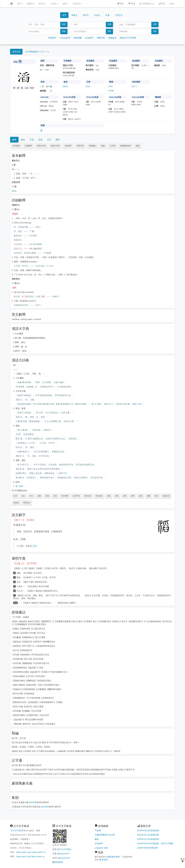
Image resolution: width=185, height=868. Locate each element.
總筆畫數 (78, 38)
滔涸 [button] (47, 496)
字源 (32, 140)
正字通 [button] (112, 146)
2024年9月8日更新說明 (147, 848)
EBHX (65, 86)
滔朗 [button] (39, 496)
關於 (121, 4)
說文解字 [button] (68, 146)
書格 (97, 839)
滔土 (140, 404)
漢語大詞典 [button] (55, 146)
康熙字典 (101, 38)
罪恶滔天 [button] (27, 503)
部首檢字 (52, 38)
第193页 (33, 802)
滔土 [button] (23, 496)
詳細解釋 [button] (28, 146)
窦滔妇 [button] (16, 503)
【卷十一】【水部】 (24, 520)
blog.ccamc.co (38, 856)
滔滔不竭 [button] (76, 496)
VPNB (111, 91)
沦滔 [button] (15, 496)
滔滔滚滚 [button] (99, 496)
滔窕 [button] (125, 496)
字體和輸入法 (147, 4)
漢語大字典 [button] (41, 146)
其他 (172, 4)
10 (49, 86)
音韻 (40, 140)
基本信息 (16, 52)
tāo (41, 70)
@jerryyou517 (63, 854)
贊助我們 (59, 862)
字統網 (98, 830)
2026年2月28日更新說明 (148, 830)
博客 (162, 4)
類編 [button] (103, 146)
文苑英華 (99, 843)
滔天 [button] (31, 496)
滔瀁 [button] (117, 496)
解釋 (14, 140)
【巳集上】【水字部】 (25, 563)
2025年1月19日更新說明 (148, 839)
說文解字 (89, 38)
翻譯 (58, 140)
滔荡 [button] (140, 496)
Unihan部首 (65, 38)
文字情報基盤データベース (37, 52)
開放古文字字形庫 (128, 38)
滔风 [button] (156, 496)
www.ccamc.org (23, 852)
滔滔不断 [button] (65, 496)
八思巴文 (77, 4)
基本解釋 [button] (16, 146)
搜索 (64, 24)
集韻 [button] (138, 146)
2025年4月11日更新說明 (148, 835)
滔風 (21, 486)
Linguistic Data (101, 848)
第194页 (45, 807)
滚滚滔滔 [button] (166, 496)
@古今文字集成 (64, 849)
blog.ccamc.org (23, 856)
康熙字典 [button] (80, 146)
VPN (110, 86)
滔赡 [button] (148, 496)
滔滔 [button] (55, 496)
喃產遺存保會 (114, 857)
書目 (23, 140)
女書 (65, 4)
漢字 (20, 4)
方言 (49, 140)
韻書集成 (112, 38)
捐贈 (132, 4)
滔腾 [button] (133, 496)
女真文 (54, 4)
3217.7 (134, 86)
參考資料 (103, 860)
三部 (34, 546)
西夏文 (31, 4)
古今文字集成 (17, 830)
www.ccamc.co (39, 852)
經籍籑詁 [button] (92, 146)
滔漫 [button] (109, 496)
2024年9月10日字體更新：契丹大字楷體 (155, 843)
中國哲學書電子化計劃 (105, 835)
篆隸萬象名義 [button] (125, 146)
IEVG (88, 86)
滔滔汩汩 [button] (88, 496)
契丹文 (42, 4)
